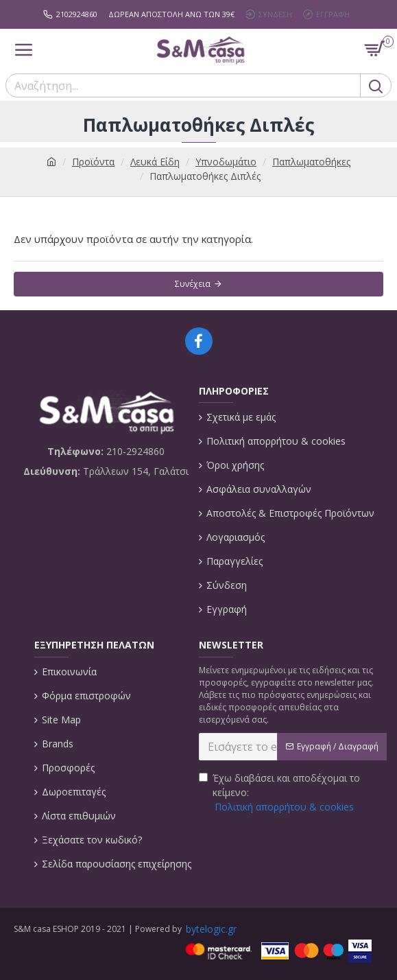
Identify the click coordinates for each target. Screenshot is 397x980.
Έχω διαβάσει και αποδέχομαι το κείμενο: (279, 793)
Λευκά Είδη (155, 162)
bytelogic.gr (211, 929)
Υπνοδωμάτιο (226, 162)
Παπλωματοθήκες (311, 162)
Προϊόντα (93, 162)
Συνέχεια (193, 284)
